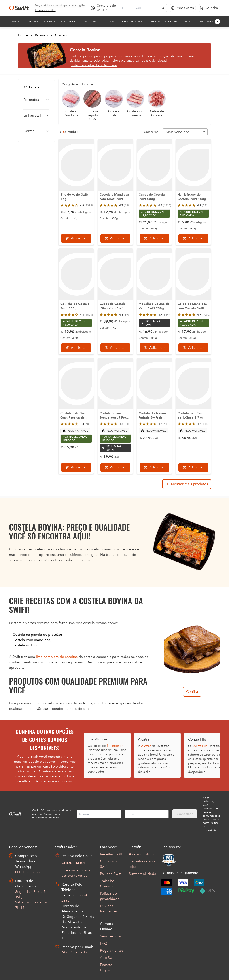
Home (23, 35)
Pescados (107, 21)
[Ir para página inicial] (19, 8)
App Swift (108, 958)
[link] (45, 10)
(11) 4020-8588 (27, 872)
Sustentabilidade (142, 874)
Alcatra (146, 746)
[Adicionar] (76, 238)
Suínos (74, 21)
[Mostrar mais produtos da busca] (187, 484)
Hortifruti (172, 21)
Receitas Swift (111, 854)
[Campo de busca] (140, 8)
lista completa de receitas (57, 657)
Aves (62, 21)
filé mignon (115, 746)
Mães (15, 21)
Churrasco (31, 21)
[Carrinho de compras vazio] (209, 8)
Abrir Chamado (74, 952)
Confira (192, 692)
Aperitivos (153, 21)
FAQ (104, 943)
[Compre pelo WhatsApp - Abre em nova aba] (104, 8)
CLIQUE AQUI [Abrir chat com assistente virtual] (73, 863)
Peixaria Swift (111, 874)
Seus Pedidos (111, 936)
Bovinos (49, 21)
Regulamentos (112, 951)
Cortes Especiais (130, 21)
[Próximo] (217, 22)
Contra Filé (200, 746)
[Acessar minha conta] (182, 8)
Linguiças (89, 21)
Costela (61, 35)
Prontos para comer (198, 21)
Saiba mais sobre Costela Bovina (94, 65)
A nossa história (142, 854)
